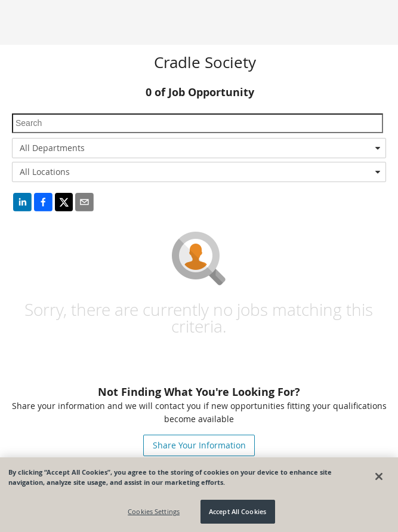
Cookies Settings (154, 511)
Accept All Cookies (237, 511)
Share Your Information (199, 445)
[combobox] (199, 148)
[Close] (379, 476)
